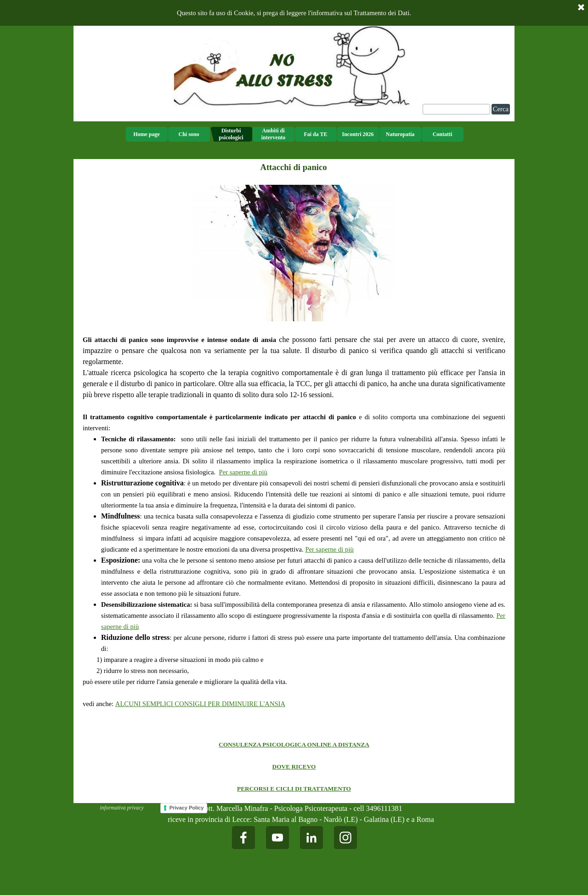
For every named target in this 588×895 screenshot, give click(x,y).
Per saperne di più (243, 472)
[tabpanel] (294, 453)
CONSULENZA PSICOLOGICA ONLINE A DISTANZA (294, 744)
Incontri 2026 (358, 134)
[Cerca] (456, 109)
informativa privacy (122, 808)
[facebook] (243, 838)
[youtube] (277, 838)
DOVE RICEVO (294, 767)
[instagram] (345, 838)
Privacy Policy (187, 808)
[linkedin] (311, 838)
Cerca (501, 109)
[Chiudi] (581, 8)
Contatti (443, 134)
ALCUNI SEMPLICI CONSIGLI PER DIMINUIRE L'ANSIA (200, 704)
